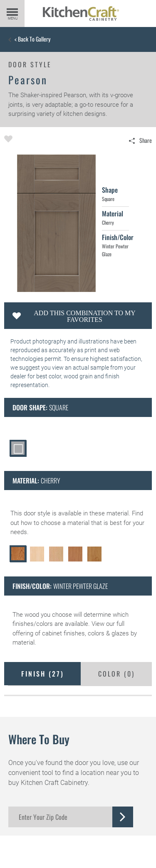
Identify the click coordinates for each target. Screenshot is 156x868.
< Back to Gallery (32, 39)
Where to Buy (39, 739)
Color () (116, 674)
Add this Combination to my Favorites (84, 316)
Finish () (43, 674)
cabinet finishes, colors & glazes (85, 633)
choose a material (65, 523)
